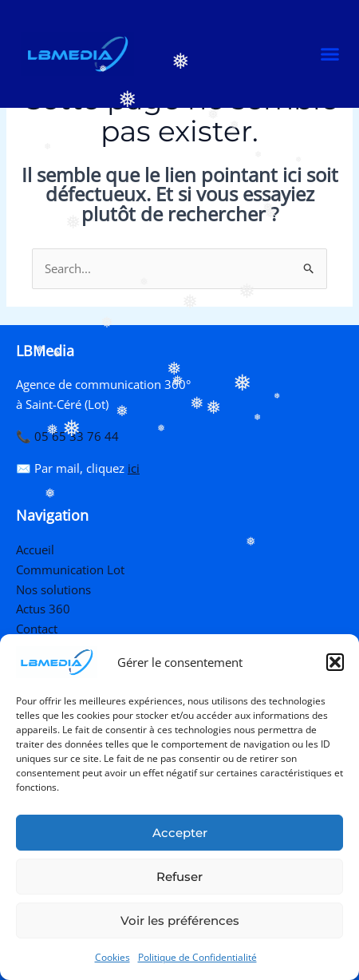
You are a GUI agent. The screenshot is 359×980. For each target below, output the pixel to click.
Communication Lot (70, 569)
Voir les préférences (180, 920)
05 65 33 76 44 (77, 436)
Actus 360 (43, 609)
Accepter (180, 833)
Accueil (35, 550)
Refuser (179, 877)
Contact (37, 629)
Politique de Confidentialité (197, 957)
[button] (335, 662)
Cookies (112, 957)
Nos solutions (53, 589)
